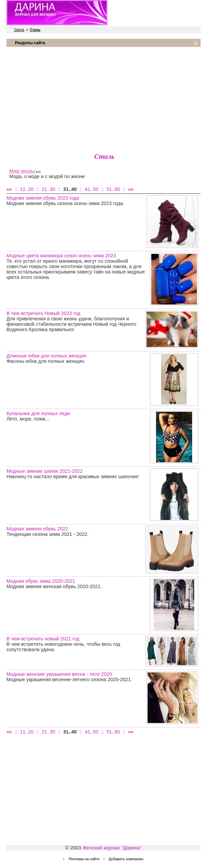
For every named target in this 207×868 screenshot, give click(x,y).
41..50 (92, 189)
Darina (19, 30)
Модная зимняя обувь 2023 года (43, 198)
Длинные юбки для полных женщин (46, 356)
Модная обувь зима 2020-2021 (41, 581)
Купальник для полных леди (38, 413)
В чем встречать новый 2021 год (43, 639)
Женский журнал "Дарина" (112, 848)
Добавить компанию (126, 859)
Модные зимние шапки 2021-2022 (45, 471)
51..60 (113, 189)
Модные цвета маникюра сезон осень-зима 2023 (61, 256)
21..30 (48, 189)
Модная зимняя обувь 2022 (37, 529)
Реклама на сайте (84, 859)
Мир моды (22, 171)
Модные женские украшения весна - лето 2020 (59, 674)
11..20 (27, 189)
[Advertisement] (103, 99)
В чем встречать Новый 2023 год (43, 313)
